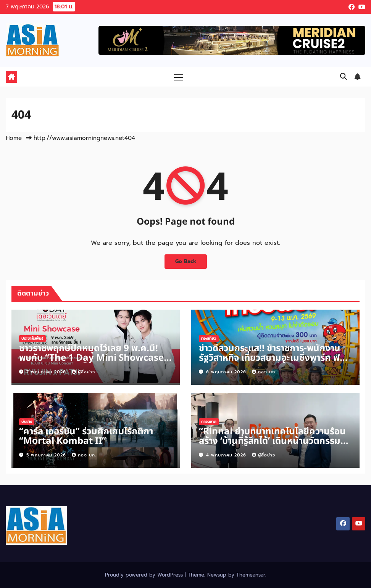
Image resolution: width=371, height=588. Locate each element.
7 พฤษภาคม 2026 (47, 372)
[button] (344, 77)
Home (14, 138)
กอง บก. (264, 372)
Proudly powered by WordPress (145, 575)
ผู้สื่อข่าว (83, 372)
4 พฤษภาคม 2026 (227, 455)
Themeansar (251, 575)
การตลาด (209, 422)
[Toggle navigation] (179, 77)
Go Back (185, 262)
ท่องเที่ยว (209, 338)
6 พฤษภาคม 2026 (227, 372)
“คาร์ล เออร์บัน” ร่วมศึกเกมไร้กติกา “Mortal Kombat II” (86, 436)
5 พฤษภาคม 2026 (47, 455)
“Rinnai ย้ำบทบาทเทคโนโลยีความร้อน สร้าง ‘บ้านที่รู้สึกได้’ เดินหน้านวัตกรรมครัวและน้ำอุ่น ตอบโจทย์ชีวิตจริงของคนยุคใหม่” (273, 446)
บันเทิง (27, 422)
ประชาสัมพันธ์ (32, 338)
